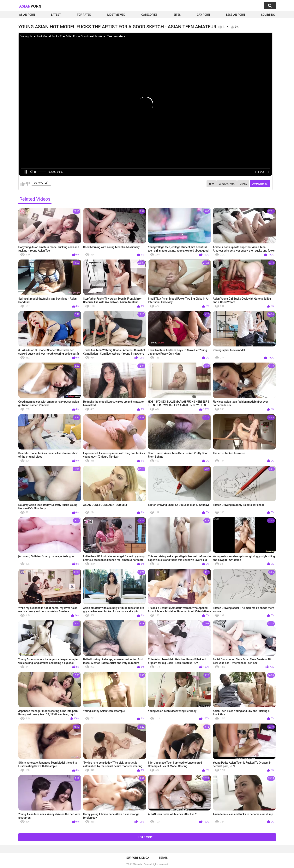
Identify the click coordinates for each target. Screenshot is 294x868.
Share (243, 184)
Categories (149, 15)
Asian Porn (27, 15)
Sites (177, 15)
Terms (163, 858)
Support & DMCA (138, 858)
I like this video (23, 184)
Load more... (147, 837)
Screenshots (227, 184)
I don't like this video (28, 184)
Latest (56, 15)
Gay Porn (203, 15)
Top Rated (84, 15)
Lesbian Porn (235, 15)
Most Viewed (116, 15)
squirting (268, 15)
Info (211, 184)
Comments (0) (260, 184)
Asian (30, 6)
